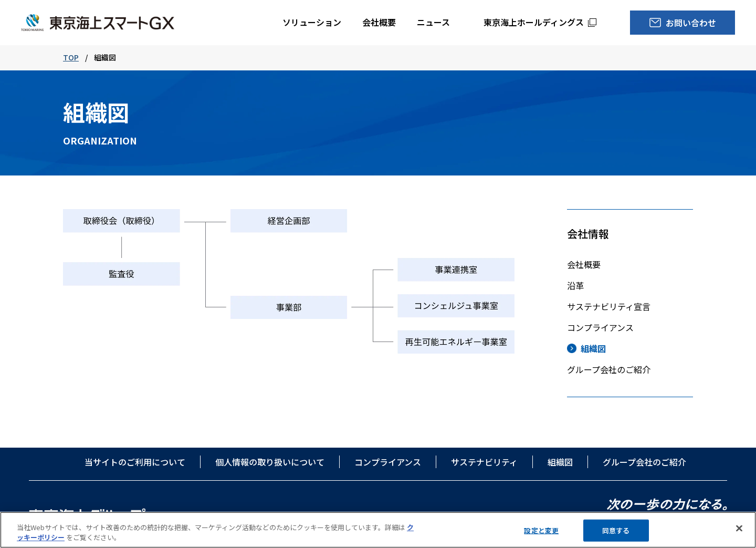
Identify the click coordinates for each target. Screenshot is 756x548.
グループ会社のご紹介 (609, 369)
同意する (616, 531)
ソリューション (312, 22)
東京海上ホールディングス (534, 22)
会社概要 (379, 22)
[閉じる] (739, 529)
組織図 (593, 348)
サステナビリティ (484, 462)
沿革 (575, 285)
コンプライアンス (600, 327)
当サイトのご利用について (135, 462)
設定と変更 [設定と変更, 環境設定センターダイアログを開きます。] (541, 531)
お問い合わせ (691, 23)
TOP (71, 57)
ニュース (433, 22)
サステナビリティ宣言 (609, 306)
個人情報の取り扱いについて (270, 462)
